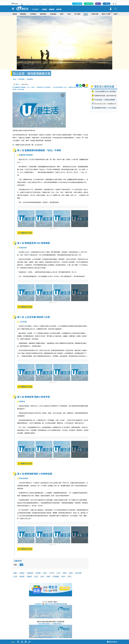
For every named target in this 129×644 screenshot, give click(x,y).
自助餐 (38, 573)
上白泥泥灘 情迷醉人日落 (59, 87)
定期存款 (59, 9)
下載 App (107, 4)
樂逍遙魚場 (22, 248)
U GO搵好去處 (78, 4)
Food (34, 4)
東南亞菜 (30, 573)
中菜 (70, 576)
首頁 (14, 79)
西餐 (49, 576)
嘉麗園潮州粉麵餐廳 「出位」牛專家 (25, 87)
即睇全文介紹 (25, 233)
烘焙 (36, 576)
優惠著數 (23, 14)
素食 (45, 573)
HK (22, 4)
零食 (64, 576)
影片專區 (77, 14)
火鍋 (15, 576)
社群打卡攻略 (89, 4)
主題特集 (116, 14)
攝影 (15, 573)
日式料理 (78, 573)
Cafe (59, 573)
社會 (69, 14)
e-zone (54, 4)
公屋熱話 (44, 9)
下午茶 (52, 573)
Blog (48, 4)
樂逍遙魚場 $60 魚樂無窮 (43, 87)
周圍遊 (86, 14)
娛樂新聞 (52, 9)
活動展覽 (30, 79)
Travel (28, 4)
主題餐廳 (56, 576)
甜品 (65, 573)
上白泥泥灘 (22, 322)
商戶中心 (98, 4)
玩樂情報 (33, 14)
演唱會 (15, 14)
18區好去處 (95, 14)
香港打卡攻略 (106, 14)
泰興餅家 (21, 401)
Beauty (41, 4)
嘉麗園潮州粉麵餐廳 (25, 155)
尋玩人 (18, 84)
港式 (43, 576)
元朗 (21, 565)
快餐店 (22, 573)
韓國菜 (30, 576)
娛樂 (62, 14)
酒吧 (71, 573)
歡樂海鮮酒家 (23, 478)
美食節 (22, 576)
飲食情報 (53, 14)
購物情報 (43, 14)
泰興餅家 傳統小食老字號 (75, 87)
